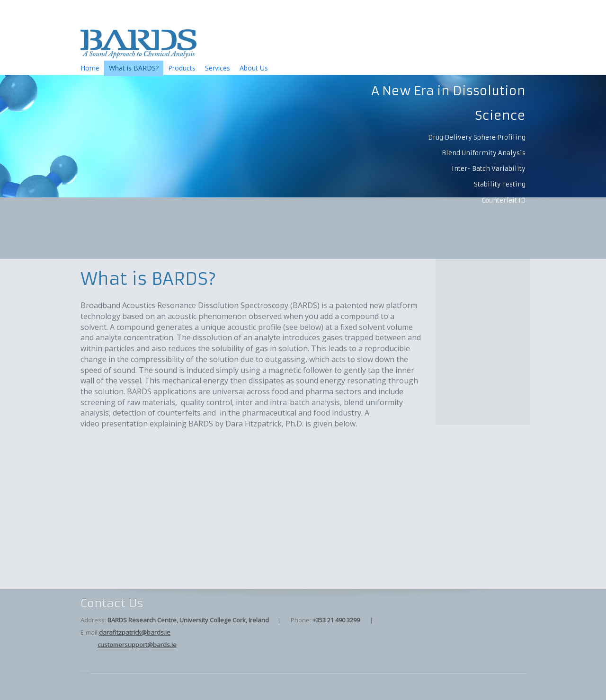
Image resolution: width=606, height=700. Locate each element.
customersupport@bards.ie (137, 645)
